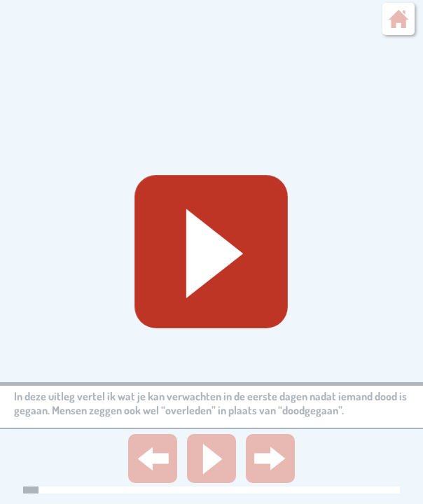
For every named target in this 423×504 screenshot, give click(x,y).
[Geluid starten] (212, 252)
